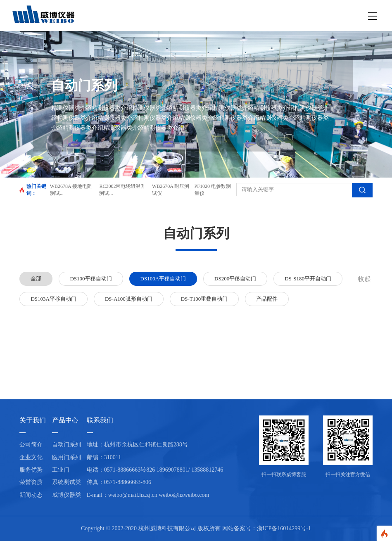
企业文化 (31, 457)
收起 (364, 279)
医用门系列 (67, 457)
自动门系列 (67, 445)
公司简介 (31, 445)
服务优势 (31, 470)
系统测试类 (67, 482)
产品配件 (267, 299)
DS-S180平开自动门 (308, 279)
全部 (36, 279)
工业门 (61, 470)
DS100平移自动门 (91, 279)
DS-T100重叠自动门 (204, 299)
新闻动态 (31, 495)
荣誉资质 (31, 482)
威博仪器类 (67, 495)
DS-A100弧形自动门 (129, 299)
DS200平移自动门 (235, 279)
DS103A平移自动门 (53, 299)
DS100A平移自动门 (163, 279)
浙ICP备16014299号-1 (284, 528)
